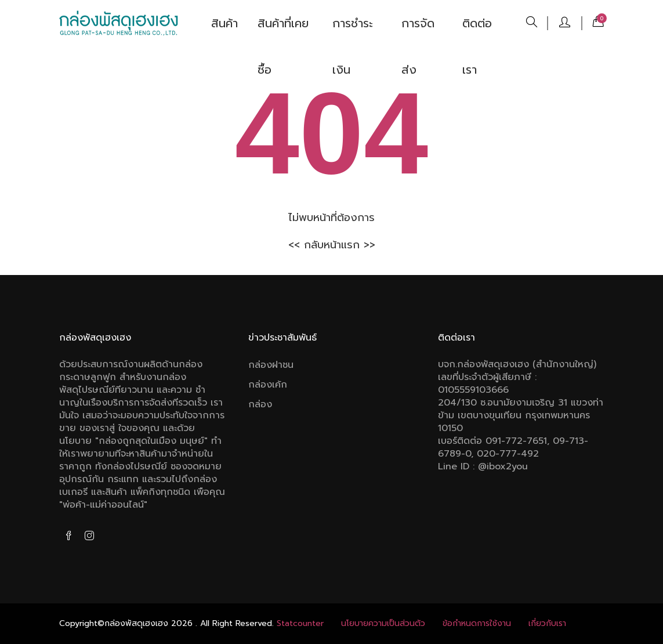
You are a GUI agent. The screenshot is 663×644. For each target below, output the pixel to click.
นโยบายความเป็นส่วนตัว (383, 623)
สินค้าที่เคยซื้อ (283, 30)
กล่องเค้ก (268, 385)
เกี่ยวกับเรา (547, 623)
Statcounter (300, 623)
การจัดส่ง (418, 30)
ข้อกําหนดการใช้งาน (477, 623)
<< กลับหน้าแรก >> (332, 245)
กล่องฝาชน (271, 365)
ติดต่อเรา (477, 30)
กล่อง (260, 404)
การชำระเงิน (353, 30)
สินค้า (224, 23)
